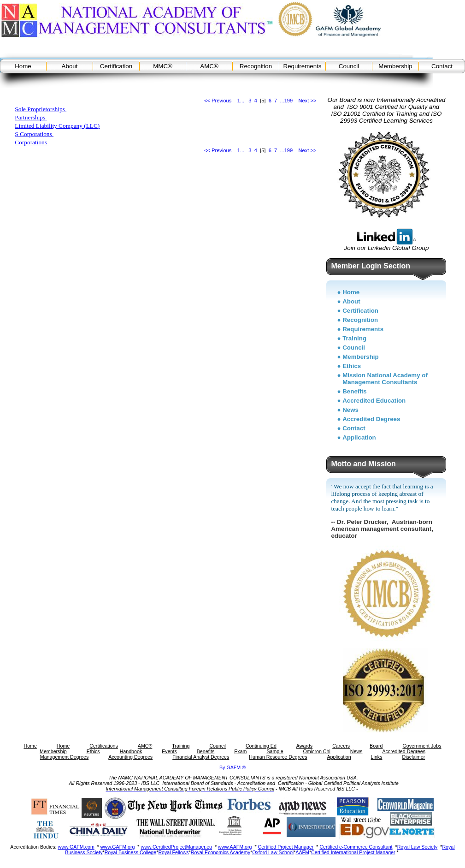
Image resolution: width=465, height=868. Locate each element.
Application (359, 437)
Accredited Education (374, 401)
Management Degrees (64, 757)
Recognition (256, 66)
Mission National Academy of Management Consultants (385, 379)
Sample (275, 751)
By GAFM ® (232, 767)
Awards (304, 746)
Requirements (303, 66)
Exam (240, 751)
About (70, 66)
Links (377, 757)
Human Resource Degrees (278, 757)
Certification (116, 66)
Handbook (131, 751)
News (350, 410)
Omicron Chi (317, 751)
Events (169, 751)
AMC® (209, 66)
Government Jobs (422, 746)
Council (349, 66)
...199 (286, 101)
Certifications (104, 746)
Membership (395, 66)
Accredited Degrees (371, 419)
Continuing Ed (261, 746)
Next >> (308, 101)
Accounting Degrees (130, 757)
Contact (442, 66)
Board (376, 746)
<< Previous (218, 101)
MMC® (163, 66)
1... (241, 101)
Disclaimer (413, 757)
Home (23, 66)
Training (354, 338)
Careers (341, 746)
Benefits (355, 391)
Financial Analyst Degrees (201, 757)
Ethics (352, 366)
